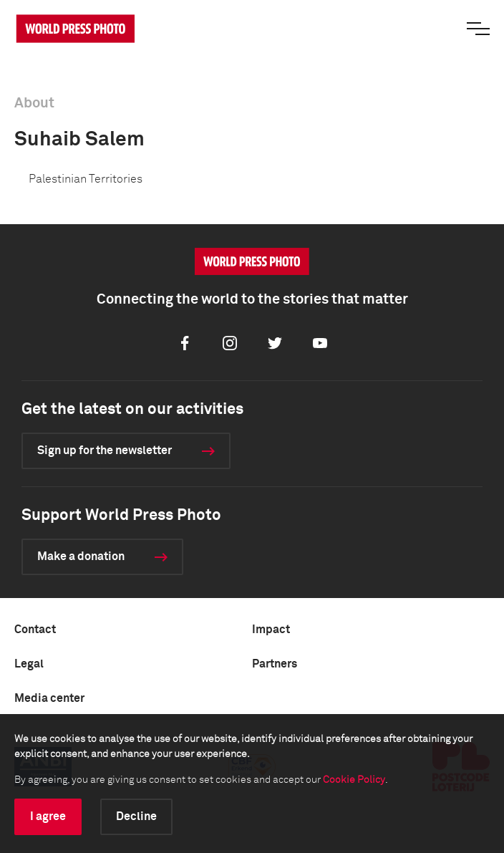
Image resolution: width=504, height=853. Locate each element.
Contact (35, 630)
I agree (48, 816)
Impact (271, 630)
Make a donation (81, 556)
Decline (136, 816)
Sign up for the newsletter (105, 450)
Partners (275, 664)
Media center (49, 698)
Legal (29, 664)
